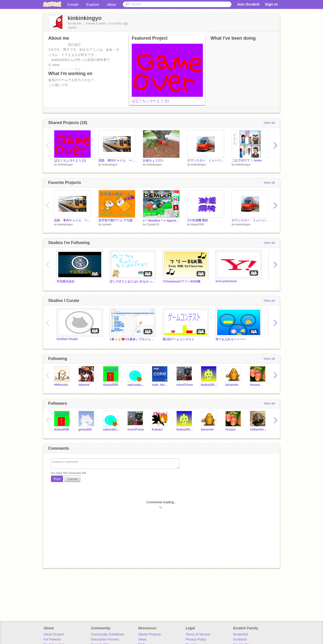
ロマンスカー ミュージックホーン (206, 160)
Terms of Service (198, 634)
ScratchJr (240, 639)
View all (269, 123)
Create (73, 4)
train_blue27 (160, 385)
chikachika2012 (258, 430)
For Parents (52, 639)
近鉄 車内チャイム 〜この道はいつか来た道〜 (117, 160)
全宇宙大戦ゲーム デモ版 (115, 220)
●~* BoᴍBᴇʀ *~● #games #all (161, 221)
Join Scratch (248, 4)
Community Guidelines (107, 634)
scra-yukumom (226, 281)
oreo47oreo (185, 385)
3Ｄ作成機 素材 (198, 220)
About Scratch (54, 634)
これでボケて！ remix (247, 160)
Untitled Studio (67, 339)
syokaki (107, 224)
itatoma (84, 385)
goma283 (85, 430)
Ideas (112, 4)
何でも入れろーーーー (231, 339)
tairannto (232, 385)
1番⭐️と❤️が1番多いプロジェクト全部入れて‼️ (132, 339)
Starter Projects (150, 634)
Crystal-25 (153, 224)
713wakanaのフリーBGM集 (182, 281)
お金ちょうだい (153, 160)
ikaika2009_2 (209, 385)
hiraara (255, 385)
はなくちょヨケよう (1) (150, 101)
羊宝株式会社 (66, 281)
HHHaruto (61, 385)
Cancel (72, 479)
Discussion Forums (105, 639)
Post (57, 479)
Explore (93, 4)
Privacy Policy (196, 639)
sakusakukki (136, 385)
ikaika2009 (198, 224)
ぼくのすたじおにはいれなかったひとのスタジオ (132, 281)
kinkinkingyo (65, 164)
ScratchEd (240, 634)
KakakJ (157, 430)
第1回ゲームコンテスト (179, 339)
